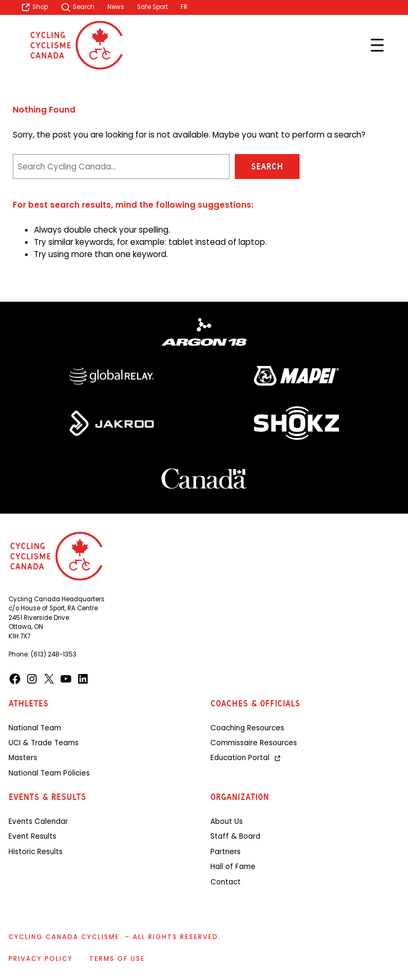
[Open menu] (377, 45)
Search (267, 167)
